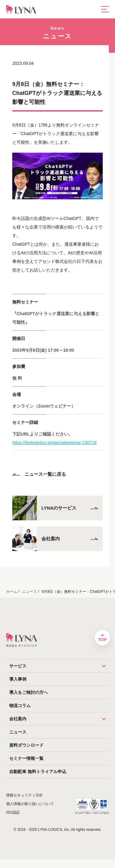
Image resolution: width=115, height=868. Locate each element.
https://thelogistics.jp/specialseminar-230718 (54, 443)
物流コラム (20, 706)
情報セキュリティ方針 (25, 795)
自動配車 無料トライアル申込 (38, 772)
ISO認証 (13, 812)
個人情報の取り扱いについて (30, 804)
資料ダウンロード (26, 745)
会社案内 (59, 719)
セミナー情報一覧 (26, 758)
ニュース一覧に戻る (39, 474)
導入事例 (18, 679)
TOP (102, 640)
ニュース (18, 732)
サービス (59, 666)
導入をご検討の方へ (29, 692)
